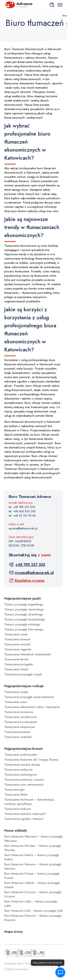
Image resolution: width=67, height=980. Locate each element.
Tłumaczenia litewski (16, 659)
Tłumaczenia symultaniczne (20, 717)
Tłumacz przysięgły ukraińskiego (24, 614)
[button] (59, 972)
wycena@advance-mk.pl (23, 528)
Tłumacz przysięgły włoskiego (22, 624)
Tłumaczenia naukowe (18, 809)
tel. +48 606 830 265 (22, 511)
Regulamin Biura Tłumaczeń (21, 964)
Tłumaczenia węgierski (18, 649)
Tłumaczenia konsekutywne (21, 722)
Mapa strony (13, 932)
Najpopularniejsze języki (23, 598)
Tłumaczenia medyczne (18, 770)
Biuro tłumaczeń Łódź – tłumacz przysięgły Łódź (33, 911)
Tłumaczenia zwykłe (16, 692)
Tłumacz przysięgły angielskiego (24, 604)
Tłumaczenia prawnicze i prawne (24, 780)
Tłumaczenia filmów (16, 795)
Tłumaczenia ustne (15, 702)
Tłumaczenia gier (15, 790)
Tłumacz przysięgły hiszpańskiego (25, 619)
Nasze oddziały (16, 831)
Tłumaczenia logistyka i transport (24, 819)
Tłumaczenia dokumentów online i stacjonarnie (32, 707)
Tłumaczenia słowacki (17, 639)
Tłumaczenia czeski (16, 634)
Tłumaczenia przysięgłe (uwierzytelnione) (29, 697)
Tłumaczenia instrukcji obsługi (22, 765)
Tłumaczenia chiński (16, 669)
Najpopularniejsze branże (23, 749)
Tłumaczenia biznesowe (19, 712)
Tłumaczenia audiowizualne (21, 755)
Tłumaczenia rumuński (17, 644)
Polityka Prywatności (16, 969)
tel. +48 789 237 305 (22, 507)
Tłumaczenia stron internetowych (24, 785)
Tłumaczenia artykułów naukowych (25, 814)
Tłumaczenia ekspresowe (20, 727)
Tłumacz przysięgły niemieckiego (24, 609)
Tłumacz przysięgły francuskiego (24, 629)
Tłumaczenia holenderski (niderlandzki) (28, 654)
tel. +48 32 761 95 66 (22, 516)
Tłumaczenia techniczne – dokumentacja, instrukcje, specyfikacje (29, 802)
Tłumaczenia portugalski (19, 664)
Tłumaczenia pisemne (17, 732)
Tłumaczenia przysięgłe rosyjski (23, 674)
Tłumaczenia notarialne (18, 737)
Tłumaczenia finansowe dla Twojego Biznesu (31, 760)
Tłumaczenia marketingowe (21, 775)
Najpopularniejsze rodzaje (24, 686)
